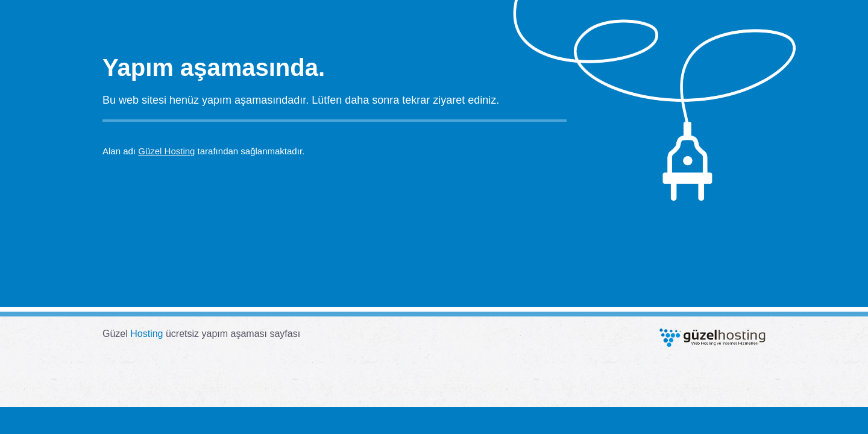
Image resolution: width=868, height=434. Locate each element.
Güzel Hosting (166, 151)
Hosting (146, 334)
